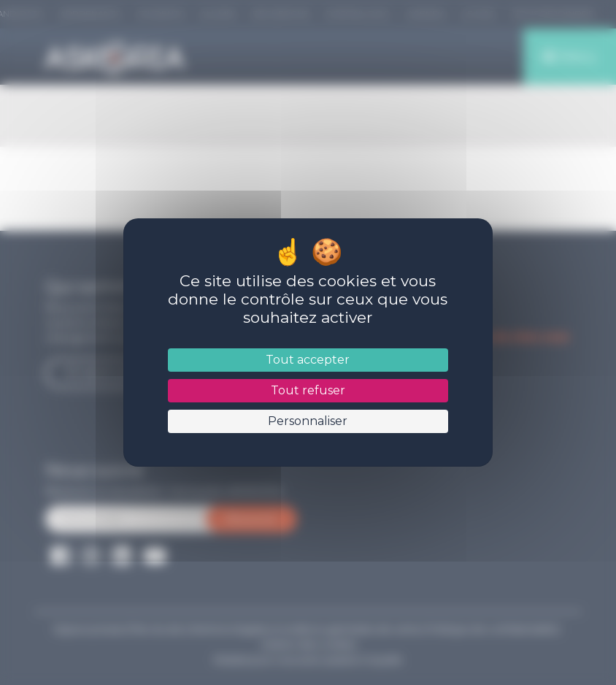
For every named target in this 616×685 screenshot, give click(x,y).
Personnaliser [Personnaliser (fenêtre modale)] (308, 421)
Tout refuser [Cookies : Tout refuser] (308, 390)
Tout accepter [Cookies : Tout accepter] (308, 360)
